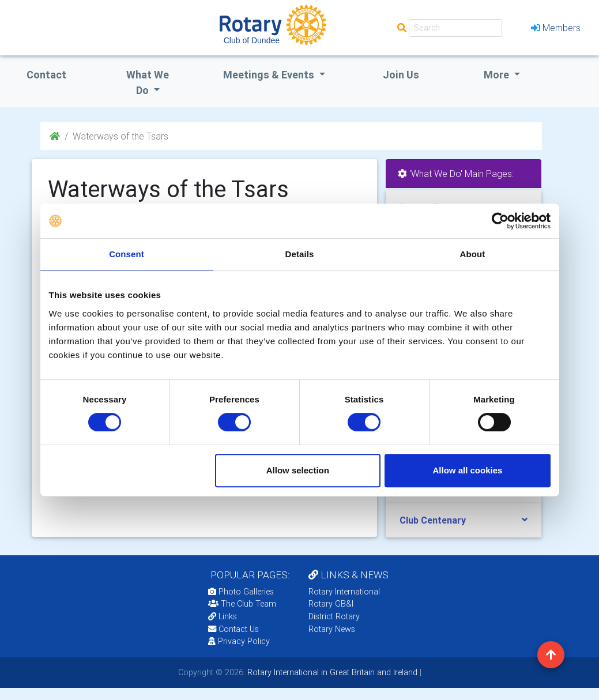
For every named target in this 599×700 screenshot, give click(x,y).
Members (556, 28)
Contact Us (233, 629)
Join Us (401, 75)
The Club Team (242, 604)
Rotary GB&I (331, 604)
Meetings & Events (270, 75)
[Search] (455, 28)
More (498, 75)
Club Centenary (433, 520)
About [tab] (473, 254)
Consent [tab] (127, 254)
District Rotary (334, 616)
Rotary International (344, 592)
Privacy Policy (239, 641)
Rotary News (332, 629)
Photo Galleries (241, 592)
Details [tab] (300, 254)
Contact (46, 75)
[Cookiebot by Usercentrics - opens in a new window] (500, 221)
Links (223, 616)
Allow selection (298, 470)
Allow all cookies (468, 470)
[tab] (464, 520)
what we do (148, 82)
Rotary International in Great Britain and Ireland (331, 672)
